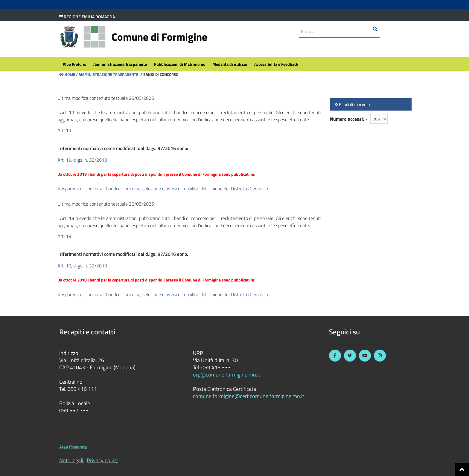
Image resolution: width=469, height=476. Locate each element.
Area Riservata (73, 447)
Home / (68, 74)
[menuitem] (74, 65)
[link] (371, 104)
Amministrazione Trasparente (108, 74)
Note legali (71, 460)
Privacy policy (102, 460)
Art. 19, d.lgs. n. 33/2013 (82, 160)
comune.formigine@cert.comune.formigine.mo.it (249, 396)
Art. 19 (64, 130)
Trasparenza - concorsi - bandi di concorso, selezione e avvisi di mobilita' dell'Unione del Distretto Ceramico (163, 189)
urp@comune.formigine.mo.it (227, 375)
